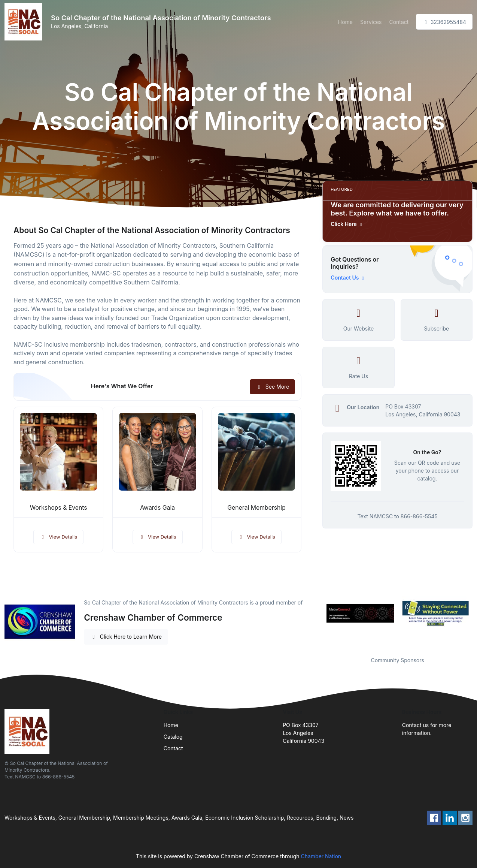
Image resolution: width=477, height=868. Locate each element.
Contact (399, 22)
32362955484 (444, 22)
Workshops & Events (59, 508)
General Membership (256, 508)
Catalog (173, 737)
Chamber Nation (321, 856)
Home (345, 22)
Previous (317, 613)
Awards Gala (157, 508)
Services (371, 22)
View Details (58, 537)
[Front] (25, 22)
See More (272, 387)
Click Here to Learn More (126, 637)
